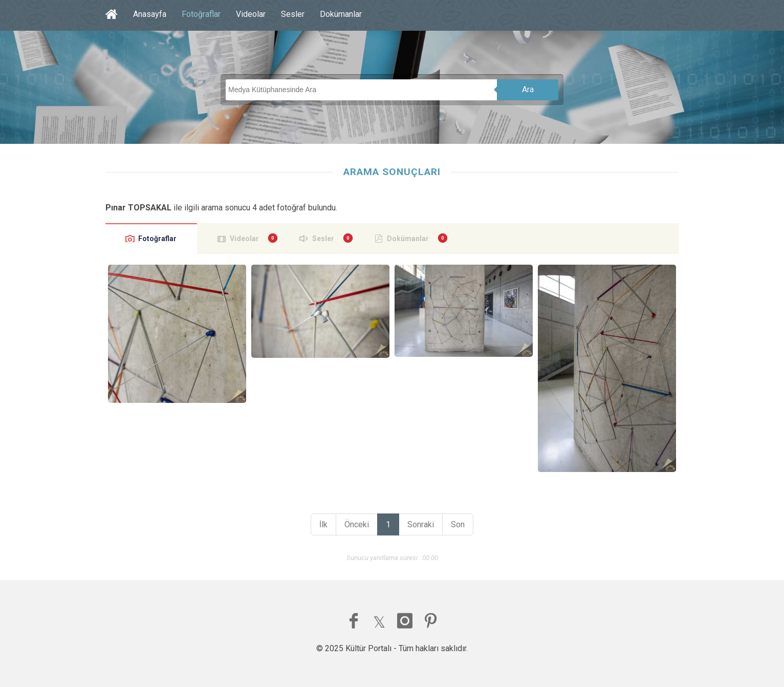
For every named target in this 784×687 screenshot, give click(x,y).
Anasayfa (150, 14)
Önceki (357, 524)
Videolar (251, 14)
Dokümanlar (341, 14)
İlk (323, 524)
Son (458, 524)
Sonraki (421, 524)
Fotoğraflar (201, 14)
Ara (528, 89)
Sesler (293, 14)
